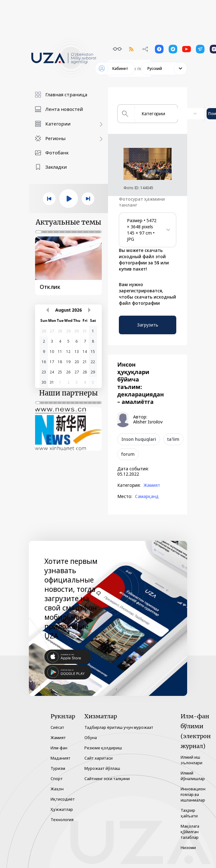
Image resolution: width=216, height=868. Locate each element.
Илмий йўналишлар (193, 776)
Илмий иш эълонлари (191, 760)
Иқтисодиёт (63, 799)
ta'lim (173, 439)
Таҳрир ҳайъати (189, 813)
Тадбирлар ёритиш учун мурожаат (119, 727)
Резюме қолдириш (103, 748)
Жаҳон (57, 789)
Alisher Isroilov (148, 422)
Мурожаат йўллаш (102, 768)
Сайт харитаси (99, 758)
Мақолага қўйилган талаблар (190, 832)
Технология (62, 820)
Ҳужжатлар (62, 809)
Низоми (188, 847)
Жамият (152, 485)
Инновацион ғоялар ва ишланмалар (193, 794)
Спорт (57, 779)
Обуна (91, 738)
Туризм (58, 768)
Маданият (61, 758)
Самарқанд (147, 496)
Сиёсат (57, 727)
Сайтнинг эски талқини (107, 779)
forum (128, 454)
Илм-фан (59, 748)
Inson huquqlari (139, 439)
